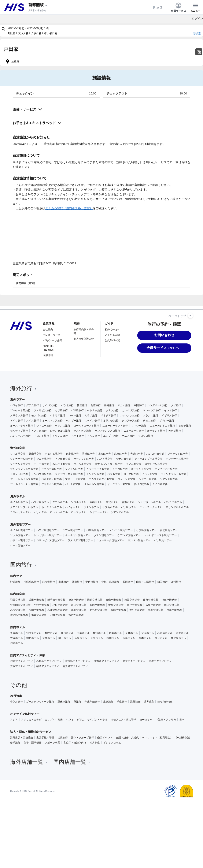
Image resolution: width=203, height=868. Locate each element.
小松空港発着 (60, 605)
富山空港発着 (79, 605)
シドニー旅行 (44, 426)
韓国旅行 (82, 405)
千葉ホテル (83, 633)
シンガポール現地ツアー (48, 535)
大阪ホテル (16, 638)
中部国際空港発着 (20, 605)
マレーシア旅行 (152, 410)
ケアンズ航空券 (169, 479)
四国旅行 (162, 582)
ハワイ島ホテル (40, 502)
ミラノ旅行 (91, 416)
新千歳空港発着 (56, 600)
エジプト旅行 (111, 436)
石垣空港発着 (58, 615)
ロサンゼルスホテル (177, 507)
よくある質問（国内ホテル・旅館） (69, 208)
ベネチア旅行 (108, 416)
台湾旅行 (96, 405)
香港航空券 (88, 454)
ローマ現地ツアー (20, 545)
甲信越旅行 (92, 582)
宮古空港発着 (76, 615)
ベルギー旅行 (74, 421)
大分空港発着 (137, 610)
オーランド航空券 (141, 469)
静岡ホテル (115, 633)
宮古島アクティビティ (78, 661)
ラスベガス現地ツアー (80, 540)
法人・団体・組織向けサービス (31, 732)
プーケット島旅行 (20, 410)
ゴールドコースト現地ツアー (160, 535)
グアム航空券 (134, 464)
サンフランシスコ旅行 (107, 431)
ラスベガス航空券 (52, 469)
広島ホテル (81, 638)
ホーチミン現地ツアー (78, 535)
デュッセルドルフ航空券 (24, 479)
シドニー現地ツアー (22, 540)
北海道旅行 (49, 582)
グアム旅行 (33, 405)
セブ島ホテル (110, 507)
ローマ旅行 (75, 416)
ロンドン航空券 (95, 474)
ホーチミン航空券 (84, 459)
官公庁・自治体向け (75, 743)
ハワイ (70, 720)
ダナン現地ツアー (104, 535)
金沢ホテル (148, 633)
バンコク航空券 (155, 454)
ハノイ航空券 (105, 459)
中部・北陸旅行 (110, 582)
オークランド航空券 (119, 484)
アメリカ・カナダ (31, 720)
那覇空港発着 (39, 615)
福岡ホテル (113, 638)
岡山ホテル (65, 638)
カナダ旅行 (175, 431)
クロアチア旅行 (131, 421)
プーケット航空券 (178, 454)
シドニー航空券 (148, 479)
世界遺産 (149, 702)
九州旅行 (176, 582)
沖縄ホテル (16, 643)
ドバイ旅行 (77, 436)
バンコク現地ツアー (121, 530)
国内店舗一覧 (72, 762)
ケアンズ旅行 (63, 426)
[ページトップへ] (190, 316)
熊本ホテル (145, 638)
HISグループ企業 (52, 340)
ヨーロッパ (146, 720)
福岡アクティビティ (48, 666)
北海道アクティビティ (107, 661)
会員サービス (178, 7)
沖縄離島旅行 (31, 582)
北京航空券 (121, 454)
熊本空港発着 (156, 610)
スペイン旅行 (92, 421)
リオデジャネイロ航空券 (69, 474)
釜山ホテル (96, 502)
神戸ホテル (33, 638)
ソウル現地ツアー (20, 535)
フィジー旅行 (139, 426)
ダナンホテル (91, 507)
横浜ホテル (99, 633)
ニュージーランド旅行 (115, 426)
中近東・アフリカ (166, 720)
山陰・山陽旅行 (145, 582)
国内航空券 (18, 594)
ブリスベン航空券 (52, 484)
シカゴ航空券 (120, 469)
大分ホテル (161, 638)
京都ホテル (182, 633)
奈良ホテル (49, 638)
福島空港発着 (169, 600)
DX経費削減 (183, 738)
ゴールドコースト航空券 (24, 484)
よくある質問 (112, 335)
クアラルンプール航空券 (148, 459)
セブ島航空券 (63, 459)
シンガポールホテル (149, 502)
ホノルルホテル (19, 502)
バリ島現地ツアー (96, 530)
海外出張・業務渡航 (22, 738)
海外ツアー (17, 400)
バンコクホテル (173, 502)
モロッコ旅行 (145, 436)
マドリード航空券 (75, 479)
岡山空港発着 (172, 605)
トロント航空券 (19, 474)
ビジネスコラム (112, 743)
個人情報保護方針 (84, 339)
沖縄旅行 (15, 582)
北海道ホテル (34, 633)
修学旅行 (15, 743)
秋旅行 (77, 702)
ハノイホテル (73, 507)
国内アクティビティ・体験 (28, 655)
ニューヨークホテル (151, 507)
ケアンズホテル (120, 512)
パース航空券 (73, 484)
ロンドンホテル (59, 512)
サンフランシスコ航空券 (24, 469)
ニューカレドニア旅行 (162, 426)
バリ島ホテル (129, 507)
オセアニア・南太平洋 (123, 720)
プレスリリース (52, 335)
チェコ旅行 (149, 421)
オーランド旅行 (156, 431)
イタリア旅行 (58, 416)
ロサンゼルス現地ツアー (50, 540)
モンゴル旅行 (39, 416)
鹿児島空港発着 (19, 615)
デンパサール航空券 (177, 459)
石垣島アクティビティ (49, 661)
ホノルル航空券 (82, 464)
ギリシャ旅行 (167, 421)
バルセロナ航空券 (52, 479)
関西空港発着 (97, 605)
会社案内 (48, 329)
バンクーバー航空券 (166, 469)
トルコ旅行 (93, 436)
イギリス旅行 (169, 416)
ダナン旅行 (112, 410)
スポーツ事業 (52, 743)
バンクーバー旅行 (20, 436)
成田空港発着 (36, 600)
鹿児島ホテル (178, 638)
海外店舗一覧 (29, 762)
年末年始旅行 (92, 702)
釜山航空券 (35, 454)
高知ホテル (97, 638)
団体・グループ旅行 (82, 738)
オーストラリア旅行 (22, 426)
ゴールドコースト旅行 (86, 426)
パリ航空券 (114, 474)
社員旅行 (63, 738)
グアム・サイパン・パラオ (92, 720)
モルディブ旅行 (19, 431)
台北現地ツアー (169, 530)
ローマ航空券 (131, 474)
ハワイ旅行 (16, 405)
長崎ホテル (129, 638)
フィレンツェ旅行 (129, 416)
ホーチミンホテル (52, 507)
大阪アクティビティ (22, 666)
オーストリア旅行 (52, 421)
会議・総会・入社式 (127, 738)
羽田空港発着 (18, 600)
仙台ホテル (67, 633)
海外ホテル (18, 496)
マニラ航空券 (44, 459)
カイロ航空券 (160, 484)
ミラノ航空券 (150, 474)
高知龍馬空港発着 (58, 610)
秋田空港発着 (132, 600)
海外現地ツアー (20, 525)
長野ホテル (132, 633)
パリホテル (40, 512)
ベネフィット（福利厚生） (157, 738)
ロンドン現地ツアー (139, 540)
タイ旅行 (176, 405)
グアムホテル (60, 502)
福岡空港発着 (79, 610)
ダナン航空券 (123, 459)
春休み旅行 (16, 702)
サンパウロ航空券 (41, 474)
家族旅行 (108, 702)
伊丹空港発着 (116, 605)
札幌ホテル (51, 633)
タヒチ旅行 (185, 426)
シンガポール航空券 (22, 459)
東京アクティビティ (134, 661)
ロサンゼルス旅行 (60, 431)
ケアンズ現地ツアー (129, 535)
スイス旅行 (33, 421)
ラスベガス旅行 (82, 431)
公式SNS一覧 (112, 340)
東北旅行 (63, 582)
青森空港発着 (113, 600)
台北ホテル (112, 502)
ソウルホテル (79, 502)
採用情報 (48, 355)
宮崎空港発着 (174, 610)
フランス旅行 (151, 416)
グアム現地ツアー (73, 530)
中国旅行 (139, 405)
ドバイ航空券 (141, 484)
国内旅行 (24, 565)
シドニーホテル (99, 512)
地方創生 (95, 743)
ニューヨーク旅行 (134, 431)
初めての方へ (112, 329)
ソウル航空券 (18, 454)
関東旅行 (77, 582)
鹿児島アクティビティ (75, 666)
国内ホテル (18, 627)
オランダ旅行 (111, 421)
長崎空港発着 (118, 610)
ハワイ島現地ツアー (48, 530)
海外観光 (135, 702)
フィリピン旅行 (43, 410)
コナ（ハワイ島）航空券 (109, 464)
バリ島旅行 (77, 410)
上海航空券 (104, 454)
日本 (182, 720)
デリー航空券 (41, 464)
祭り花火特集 (165, 702)
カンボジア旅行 (131, 410)
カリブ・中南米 (54, 720)
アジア (14, 720)
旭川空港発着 (76, 600)
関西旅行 (128, 582)
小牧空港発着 (41, 605)
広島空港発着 (153, 605)
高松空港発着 (18, 610)
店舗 (157, 7)
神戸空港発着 (134, 605)
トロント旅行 (41, 436)
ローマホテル (79, 512)
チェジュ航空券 (54, 454)
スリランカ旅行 (19, 416)
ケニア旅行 (128, 436)
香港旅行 (109, 405)
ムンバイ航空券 (61, 464)
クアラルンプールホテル (24, 507)
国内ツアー (17, 576)
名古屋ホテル (165, 633)
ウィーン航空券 (126, 479)
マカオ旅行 (124, 405)
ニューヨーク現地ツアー (110, 540)
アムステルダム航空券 (101, 479)
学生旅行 (122, 702)
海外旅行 (24, 388)
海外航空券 (18, 448)
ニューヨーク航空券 (98, 469)
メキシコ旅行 (60, 436)
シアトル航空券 (74, 469)
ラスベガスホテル (20, 512)
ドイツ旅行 (16, 421)
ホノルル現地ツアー (22, 530)
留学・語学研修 (33, 743)
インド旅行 (170, 410)
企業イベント (105, 738)
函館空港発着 (95, 600)
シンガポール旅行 (157, 405)
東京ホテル (16, 633)
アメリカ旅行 (39, 431)
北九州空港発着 (99, 610)
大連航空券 (137, 454)
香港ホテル (128, 502)
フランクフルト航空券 (173, 474)
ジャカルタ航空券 (20, 464)
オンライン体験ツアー (25, 714)
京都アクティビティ (160, 661)
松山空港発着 (36, 610)
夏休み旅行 (64, 702)
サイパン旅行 (50, 405)
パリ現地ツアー (163, 540)
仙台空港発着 (151, 600)
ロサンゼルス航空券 (156, 464)
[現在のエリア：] (38, 5)
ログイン (198, 18)
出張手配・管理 (45, 738)
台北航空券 (72, 454)
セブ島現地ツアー (146, 530)
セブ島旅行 (61, 410)
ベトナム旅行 (95, 410)
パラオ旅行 (67, 405)
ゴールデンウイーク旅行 (40, 702)
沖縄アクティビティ (22, 661)
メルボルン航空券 (94, 484)
